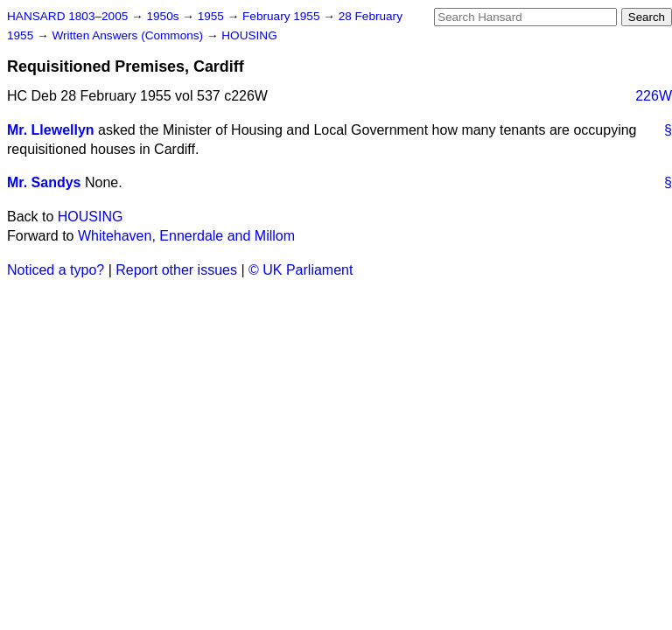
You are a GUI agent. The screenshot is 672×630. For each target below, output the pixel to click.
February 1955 (283, 16)
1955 (213, 16)
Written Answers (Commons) (129, 35)
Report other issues (176, 270)
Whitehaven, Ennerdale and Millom (186, 236)
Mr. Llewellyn (51, 130)
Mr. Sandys (44, 182)
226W (654, 96)
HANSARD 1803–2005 (67, 16)
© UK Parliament (301, 270)
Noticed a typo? (56, 270)
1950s (164, 16)
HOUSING (249, 35)
